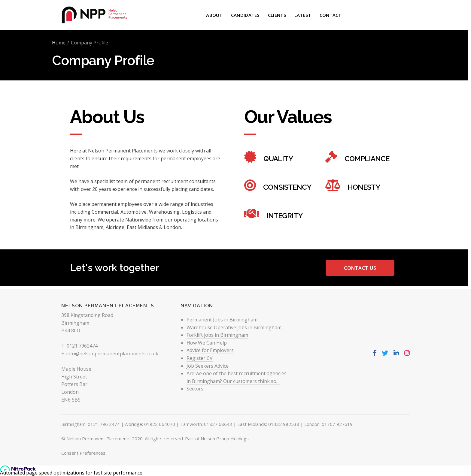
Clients (277, 15)
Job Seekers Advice (208, 366)
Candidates (245, 15)
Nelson (96, 151)
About (214, 15)
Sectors (195, 389)
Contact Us (360, 268)
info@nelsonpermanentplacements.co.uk (112, 354)
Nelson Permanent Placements (99, 438)
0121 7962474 (82, 346)
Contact (331, 15)
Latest (303, 15)
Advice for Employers (210, 350)
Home (59, 43)
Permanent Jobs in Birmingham (222, 320)
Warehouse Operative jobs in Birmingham (234, 327)
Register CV (200, 358)
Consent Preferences (83, 453)
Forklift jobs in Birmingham (217, 335)
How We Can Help (207, 343)
